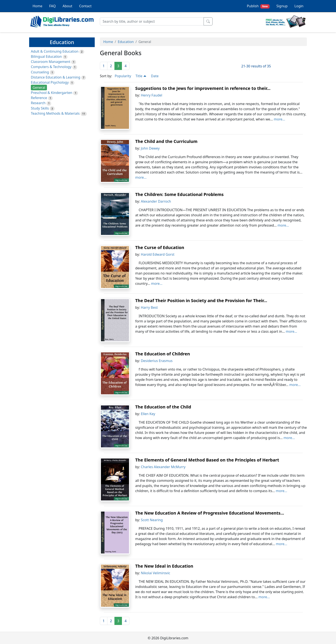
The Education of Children (163, 354)
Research (38, 103)
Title (141, 76)
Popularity (123, 76)
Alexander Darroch (156, 201)
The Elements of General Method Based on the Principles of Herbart (207, 460)
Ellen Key (148, 414)
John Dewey (150, 148)
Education (126, 42)
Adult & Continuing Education (55, 51)
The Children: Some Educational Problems (179, 194)
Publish (258, 6)
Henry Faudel (151, 95)
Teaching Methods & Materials (55, 113)
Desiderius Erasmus (157, 361)
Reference (39, 98)
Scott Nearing (152, 520)
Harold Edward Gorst (158, 254)
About (67, 6)
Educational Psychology (50, 82)
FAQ (52, 6)
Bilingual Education (46, 56)
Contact (85, 6)
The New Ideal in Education (164, 566)
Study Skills (40, 108)
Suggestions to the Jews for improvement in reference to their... (203, 88)
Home (37, 6)
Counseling (40, 72)
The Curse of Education (160, 247)
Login (299, 6)
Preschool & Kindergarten (52, 93)
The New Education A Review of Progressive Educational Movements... (210, 513)
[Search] (152, 21)
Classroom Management (51, 62)
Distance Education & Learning (56, 77)
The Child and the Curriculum (166, 141)
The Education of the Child (163, 407)
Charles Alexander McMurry (163, 467)
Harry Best (149, 307)
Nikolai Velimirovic (155, 573)
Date (155, 76)
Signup (282, 6)
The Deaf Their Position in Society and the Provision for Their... (201, 300)
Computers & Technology (51, 67)
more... (280, 119)
